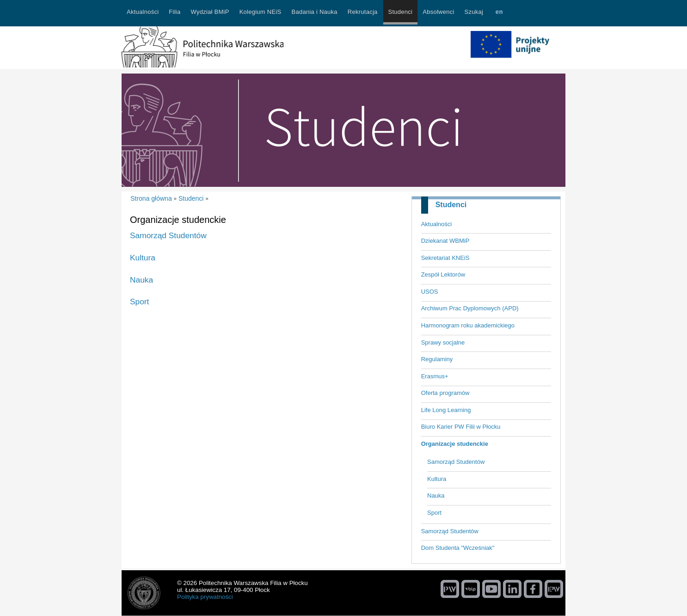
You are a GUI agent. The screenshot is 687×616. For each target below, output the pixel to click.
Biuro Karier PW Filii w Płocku (461, 427)
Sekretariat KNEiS (445, 258)
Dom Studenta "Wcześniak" (458, 548)
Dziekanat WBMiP (445, 241)
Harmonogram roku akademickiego (468, 325)
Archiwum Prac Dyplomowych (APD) (470, 308)
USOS (430, 292)
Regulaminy (437, 359)
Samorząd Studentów (456, 462)
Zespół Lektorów (443, 274)
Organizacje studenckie (455, 444)
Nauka (436, 496)
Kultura (437, 479)
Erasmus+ (435, 376)
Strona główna (151, 198)
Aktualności (436, 224)
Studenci (451, 205)
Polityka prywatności (205, 597)
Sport (434, 513)
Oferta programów (445, 393)
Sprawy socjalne (443, 342)
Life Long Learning (446, 410)
